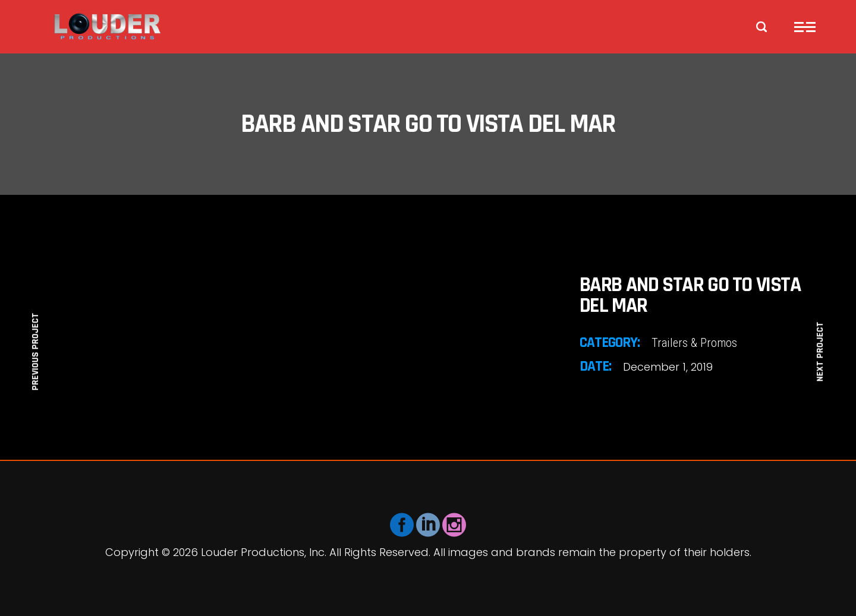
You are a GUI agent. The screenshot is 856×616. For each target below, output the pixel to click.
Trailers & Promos (694, 343)
